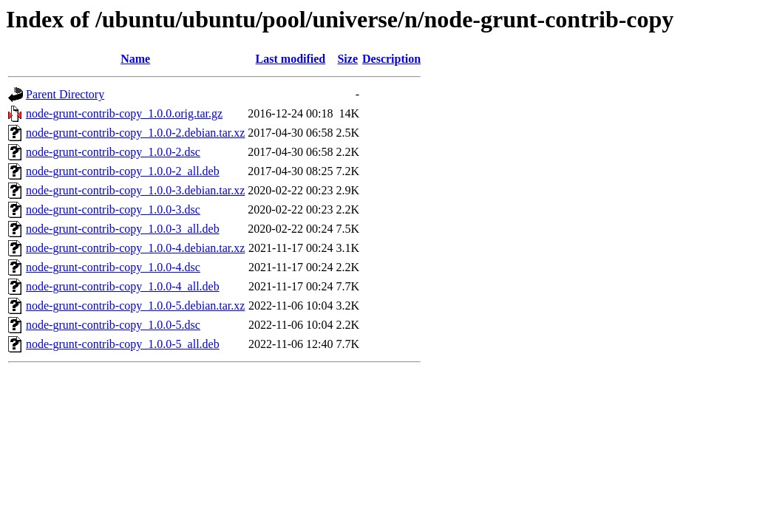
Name (135, 59)
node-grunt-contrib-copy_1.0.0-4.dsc (113, 267)
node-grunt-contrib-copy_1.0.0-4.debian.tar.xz (135, 248)
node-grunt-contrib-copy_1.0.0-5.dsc (113, 325)
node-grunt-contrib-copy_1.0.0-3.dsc (113, 209)
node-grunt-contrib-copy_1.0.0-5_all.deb (123, 344)
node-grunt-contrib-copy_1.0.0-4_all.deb (123, 286)
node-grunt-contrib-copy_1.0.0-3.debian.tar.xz (135, 190)
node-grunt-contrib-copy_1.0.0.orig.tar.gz (124, 113)
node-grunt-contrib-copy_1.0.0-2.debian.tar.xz (135, 133)
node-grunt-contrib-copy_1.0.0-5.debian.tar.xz (135, 306)
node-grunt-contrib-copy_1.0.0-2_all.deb (123, 171)
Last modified (291, 59)
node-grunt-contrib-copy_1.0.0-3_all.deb (123, 229)
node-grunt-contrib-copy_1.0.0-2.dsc (113, 152)
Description (391, 59)
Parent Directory (65, 94)
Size (347, 59)
